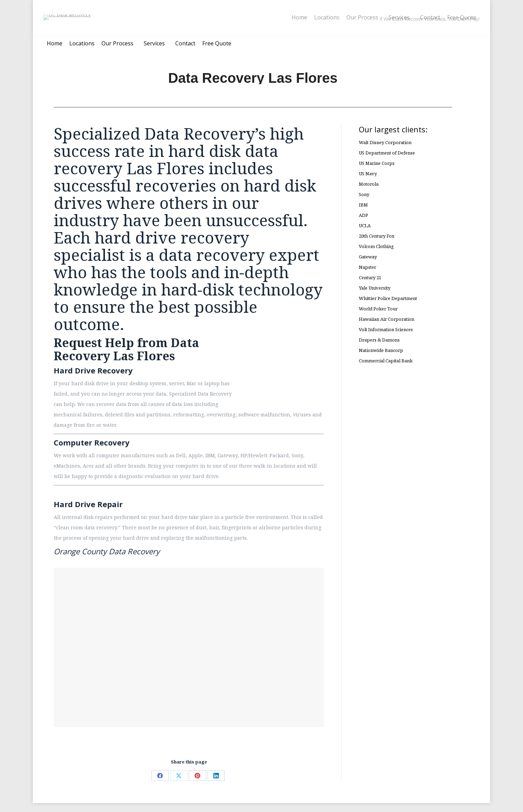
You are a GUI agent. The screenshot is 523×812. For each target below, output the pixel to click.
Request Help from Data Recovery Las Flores (126, 358)
